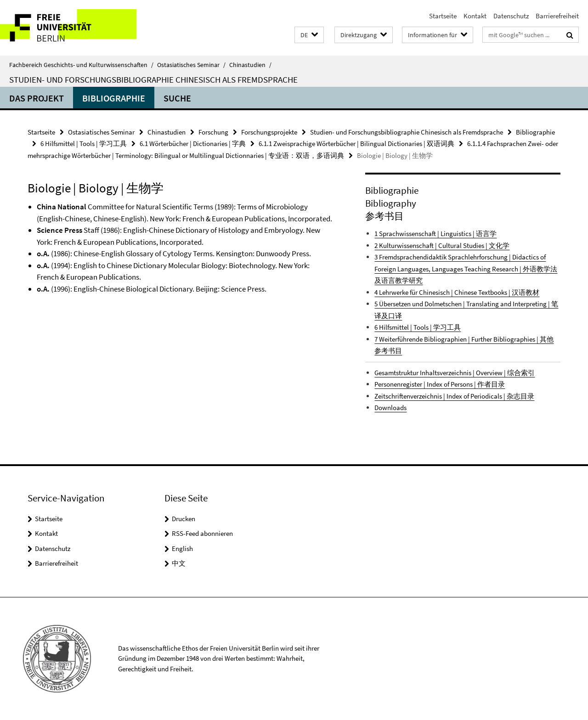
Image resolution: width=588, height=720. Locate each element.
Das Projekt (37, 98)
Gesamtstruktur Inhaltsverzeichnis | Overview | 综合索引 (455, 373)
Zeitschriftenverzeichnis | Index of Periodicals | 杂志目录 (454, 396)
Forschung (213, 132)
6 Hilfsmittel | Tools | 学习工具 (84, 143)
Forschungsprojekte (269, 132)
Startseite (443, 16)
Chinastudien (250, 65)
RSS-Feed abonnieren (202, 533)
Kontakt (475, 16)
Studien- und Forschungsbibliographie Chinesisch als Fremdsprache (153, 79)
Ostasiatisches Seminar (191, 65)
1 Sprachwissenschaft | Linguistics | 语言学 (435, 233)
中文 (179, 563)
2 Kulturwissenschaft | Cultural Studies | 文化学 (442, 245)
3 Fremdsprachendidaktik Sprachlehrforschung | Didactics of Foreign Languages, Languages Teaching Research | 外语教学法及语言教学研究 (466, 269)
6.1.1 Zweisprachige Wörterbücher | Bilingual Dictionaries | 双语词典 (356, 143)
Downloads (390, 408)
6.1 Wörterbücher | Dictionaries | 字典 (193, 143)
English (182, 548)
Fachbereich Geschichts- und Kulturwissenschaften (81, 65)
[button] (309, 35)
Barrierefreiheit (557, 16)
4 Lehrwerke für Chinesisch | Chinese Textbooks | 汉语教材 (457, 292)
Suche (177, 98)
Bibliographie (114, 98)
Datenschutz (511, 16)
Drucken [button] (184, 519)
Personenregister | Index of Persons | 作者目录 (440, 384)
